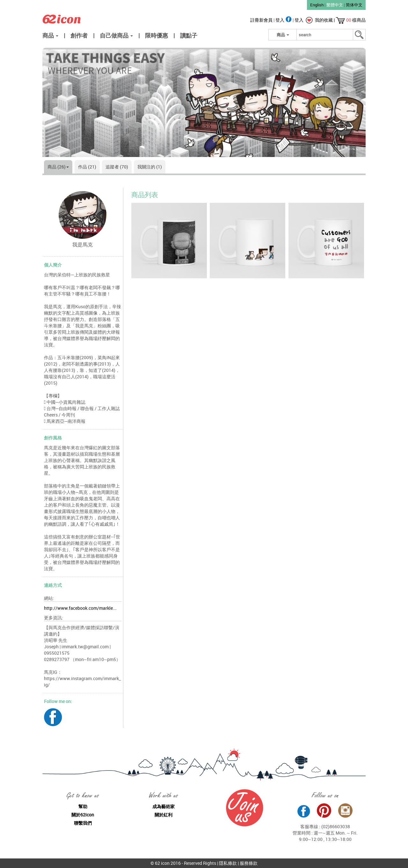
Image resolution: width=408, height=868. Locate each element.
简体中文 (354, 5)
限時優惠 (157, 35)
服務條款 (249, 863)
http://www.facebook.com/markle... (80, 608)
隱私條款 (228, 863)
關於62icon (83, 815)
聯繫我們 (83, 823)
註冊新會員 (262, 20)
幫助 (83, 806)
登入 (284, 20)
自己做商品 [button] (116, 35)
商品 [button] (50, 35)
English (317, 5)
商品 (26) (58, 167)
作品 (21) (87, 167)
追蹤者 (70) (117, 167)
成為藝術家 (164, 806)
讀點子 (189, 35)
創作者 (79, 35)
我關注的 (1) (150, 167)
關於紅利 (164, 815)
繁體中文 (335, 5)
